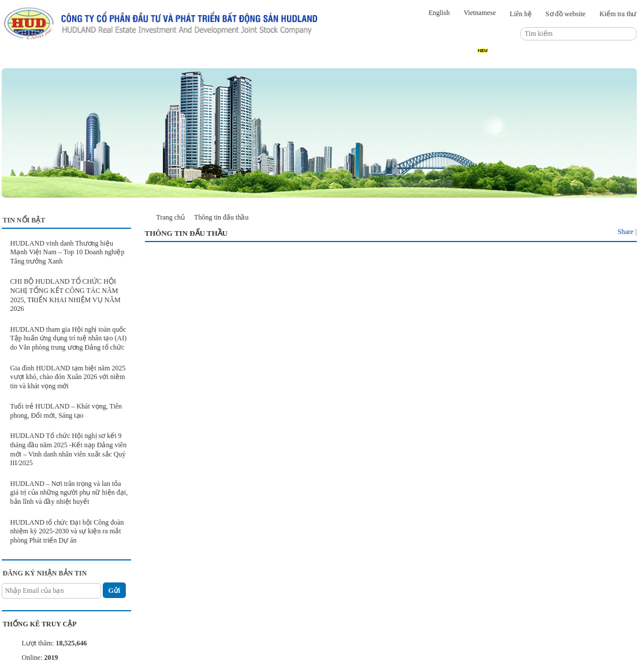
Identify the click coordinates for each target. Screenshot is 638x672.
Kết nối (368, 58)
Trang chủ (31, 58)
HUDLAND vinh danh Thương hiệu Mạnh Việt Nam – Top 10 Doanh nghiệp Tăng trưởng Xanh (68, 252)
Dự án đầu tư (228, 58)
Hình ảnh (422, 58)
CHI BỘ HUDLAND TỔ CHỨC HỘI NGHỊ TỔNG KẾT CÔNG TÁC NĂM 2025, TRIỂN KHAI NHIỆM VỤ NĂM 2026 (66, 295)
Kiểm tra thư (618, 14)
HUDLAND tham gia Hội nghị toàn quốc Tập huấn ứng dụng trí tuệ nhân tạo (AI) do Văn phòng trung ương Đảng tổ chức (69, 338)
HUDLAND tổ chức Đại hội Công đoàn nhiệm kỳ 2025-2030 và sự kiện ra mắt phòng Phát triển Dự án (67, 531)
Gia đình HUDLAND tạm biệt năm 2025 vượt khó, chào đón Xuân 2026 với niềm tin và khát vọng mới (68, 377)
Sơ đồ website (566, 14)
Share (626, 232)
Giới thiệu (90, 58)
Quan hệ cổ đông (302, 58)
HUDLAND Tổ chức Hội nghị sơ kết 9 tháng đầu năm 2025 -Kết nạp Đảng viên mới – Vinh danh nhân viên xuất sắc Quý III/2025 (69, 449)
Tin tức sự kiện (157, 58)
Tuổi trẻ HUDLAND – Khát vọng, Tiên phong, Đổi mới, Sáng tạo (66, 411)
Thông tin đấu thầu (557, 58)
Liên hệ (521, 14)
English (439, 13)
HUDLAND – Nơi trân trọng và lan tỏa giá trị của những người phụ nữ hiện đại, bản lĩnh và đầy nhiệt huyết (69, 493)
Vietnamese (480, 13)
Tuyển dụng (483, 58)
